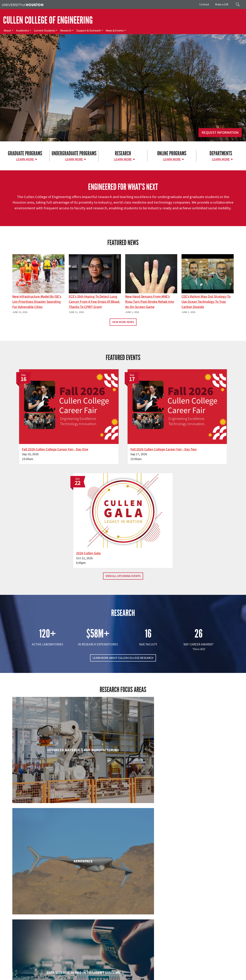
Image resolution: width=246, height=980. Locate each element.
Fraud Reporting (191, 970)
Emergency (113, 970)
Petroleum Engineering (123, 890)
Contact (204, 4)
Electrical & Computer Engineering (48, 758)
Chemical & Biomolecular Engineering (123, 695)
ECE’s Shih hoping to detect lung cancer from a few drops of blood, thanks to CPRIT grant (95, 302)
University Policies (12, 977)
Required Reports (109, 973)
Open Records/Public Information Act (55, 973)
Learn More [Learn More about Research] (123, 159)
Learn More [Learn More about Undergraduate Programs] (74, 159)
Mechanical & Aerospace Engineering (198, 828)
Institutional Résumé (87, 973)
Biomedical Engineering (48, 695)
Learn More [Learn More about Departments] (221, 159)
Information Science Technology (123, 828)
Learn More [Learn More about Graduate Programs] (25, 159)
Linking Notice (10, 973)
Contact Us (91, 954)
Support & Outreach (89, 31)
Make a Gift (222, 4)
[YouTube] (59, 939)
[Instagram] (46, 939)
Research (66, 31)
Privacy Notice (26, 973)
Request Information (220, 133)
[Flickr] (39, 939)
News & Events (115, 31)
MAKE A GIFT (200, 922)
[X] (32, 939)
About (7, 31)
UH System (126, 970)
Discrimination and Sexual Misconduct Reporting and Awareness (207, 973)
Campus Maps (98, 970)
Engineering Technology (123, 758)
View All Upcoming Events (123, 453)
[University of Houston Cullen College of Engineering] (43, 925)
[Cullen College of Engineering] (123, 103)
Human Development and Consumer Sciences (198, 761)
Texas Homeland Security (159, 970)
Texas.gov (139, 970)
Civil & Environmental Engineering (198, 695)
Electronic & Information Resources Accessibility (146, 973)
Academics (23, 31)
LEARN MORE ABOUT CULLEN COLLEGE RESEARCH (123, 534)
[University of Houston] (23, 4)
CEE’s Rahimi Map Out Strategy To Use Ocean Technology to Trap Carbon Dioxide (206, 302)
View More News (123, 322)
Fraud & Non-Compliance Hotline (218, 970)
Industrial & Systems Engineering (48, 828)
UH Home (62, 970)
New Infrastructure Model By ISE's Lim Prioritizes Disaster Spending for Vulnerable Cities (37, 302)
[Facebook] (25, 939)
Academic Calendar (79, 970)
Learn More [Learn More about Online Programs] (172, 159)
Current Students (45, 31)
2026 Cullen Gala (180, 424)
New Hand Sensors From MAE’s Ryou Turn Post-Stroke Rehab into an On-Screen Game (150, 302)
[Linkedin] (53, 939)
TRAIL (177, 970)
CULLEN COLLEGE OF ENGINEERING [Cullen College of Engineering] (48, 20)
